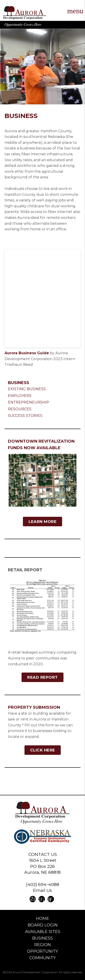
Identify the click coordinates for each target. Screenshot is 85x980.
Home (43, 919)
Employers (20, 396)
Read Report (42, 677)
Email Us (42, 890)
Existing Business (27, 389)
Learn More (42, 522)
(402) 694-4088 (43, 884)
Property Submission (34, 707)
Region (42, 945)
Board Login (43, 925)
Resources (20, 409)
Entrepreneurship (29, 402)
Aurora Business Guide (27, 353)
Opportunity (42, 951)
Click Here (43, 750)
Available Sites (43, 932)
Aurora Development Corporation (25, 13)
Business (19, 383)
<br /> (42, 298)
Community (42, 958)
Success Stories (25, 416)
